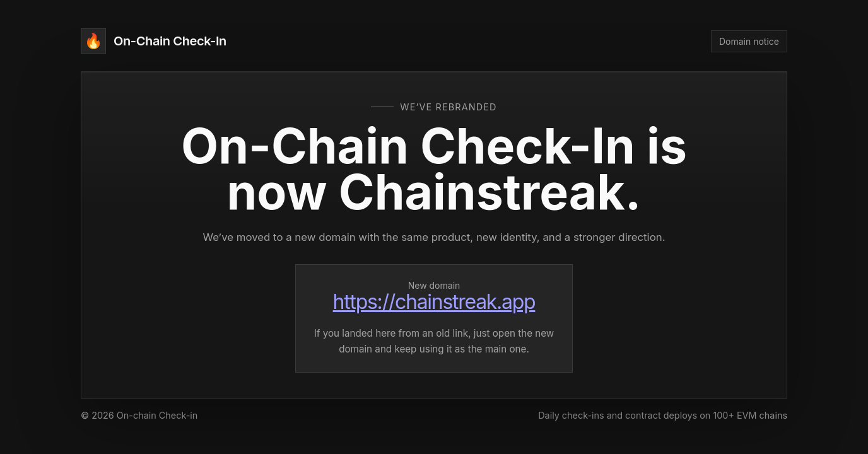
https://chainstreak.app (434, 302)
